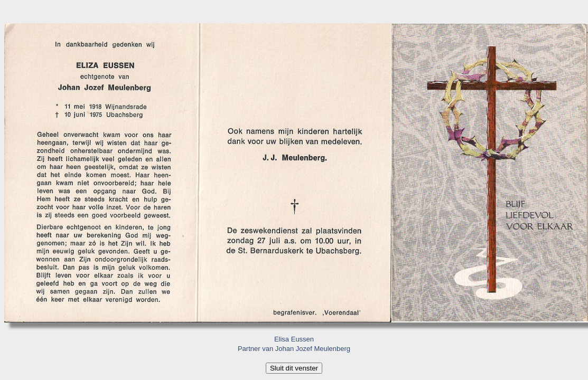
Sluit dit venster (294, 368)
